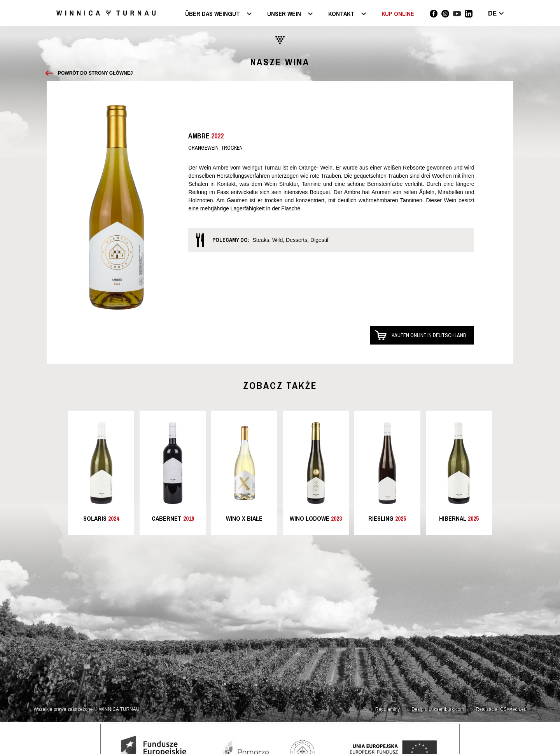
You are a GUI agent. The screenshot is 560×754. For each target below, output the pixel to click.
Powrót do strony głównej (95, 73)
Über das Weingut (213, 14)
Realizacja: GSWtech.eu (501, 709)
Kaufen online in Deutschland (429, 335)
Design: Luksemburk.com (438, 709)
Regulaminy (388, 709)
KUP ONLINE (398, 14)
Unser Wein (284, 14)
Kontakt (341, 14)
